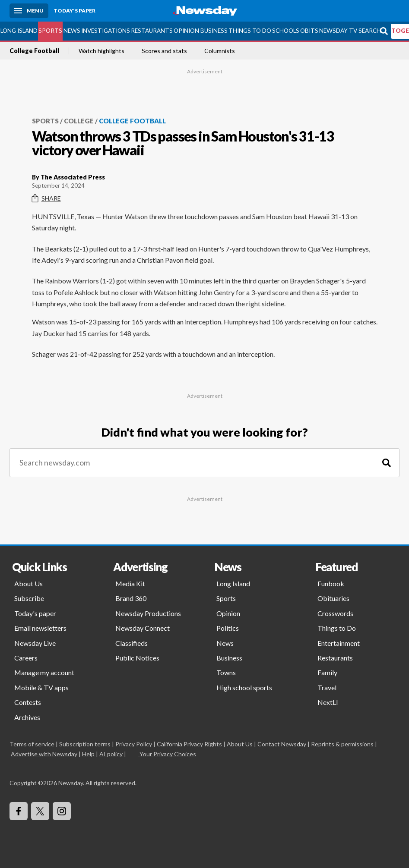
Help (88, 754)
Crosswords (335, 613)
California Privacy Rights (189, 744)
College (79, 121)
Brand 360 (131, 598)
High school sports (244, 687)
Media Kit (130, 583)
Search (370, 31)
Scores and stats (164, 51)
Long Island (19, 31)
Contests (28, 702)
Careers (26, 658)
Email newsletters (40, 628)
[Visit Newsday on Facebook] (19, 811)
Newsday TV (338, 31)
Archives (27, 717)
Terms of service (32, 744)
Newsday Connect (143, 628)
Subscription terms (85, 744)
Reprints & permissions (342, 744)
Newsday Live (35, 643)
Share (46, 198)
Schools (286, 31)
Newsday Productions (148, 613)
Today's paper (35, 613)
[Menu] (29, 11)
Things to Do (250, 31)
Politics (228, 628)
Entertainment (339, 643)
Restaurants (152, 31)
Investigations (106, 31)
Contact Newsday (282, 744)
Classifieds (132, 643)
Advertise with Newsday (44, 754)
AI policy (111, 754)
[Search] (387, 463)
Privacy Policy (134, 744)
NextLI (328, 702)
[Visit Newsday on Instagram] (62, 811)
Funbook (331, 583)
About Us (29, 583)
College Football (34, 51)
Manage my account (44, 672)
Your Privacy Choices (167, 754)
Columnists (220, 51)
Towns (226, 672)
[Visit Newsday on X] (40, 811)
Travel (327, 687)
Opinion (186, 31)
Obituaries (333, 598)
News (72, 31)
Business (214, 31)
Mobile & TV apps (41, 687)
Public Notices (137, 658)
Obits (309, 31)
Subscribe (29, 598)
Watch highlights (101, 51)
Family (327, 672)
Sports (50, 31)
